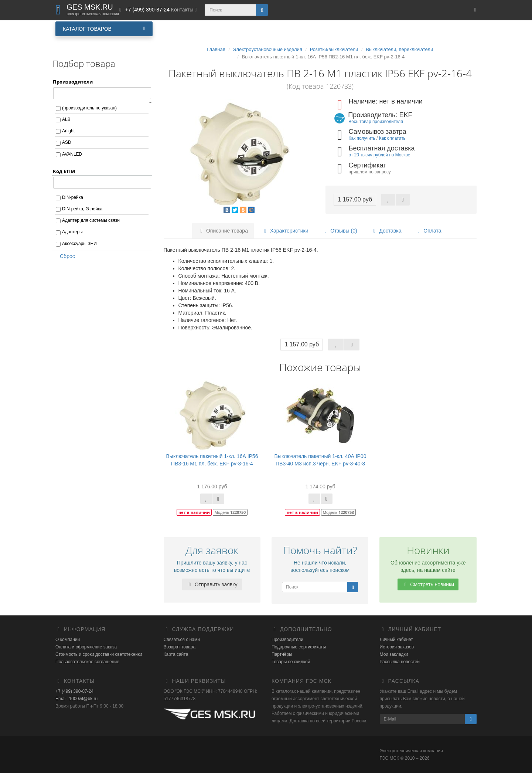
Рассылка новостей (400, 662)
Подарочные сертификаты (299, 647)
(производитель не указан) (89, 108)
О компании (68, 640)
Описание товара (223, 231)
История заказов (397, 647)
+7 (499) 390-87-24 (74, 691)
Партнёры (282, 654)
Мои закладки (394, 654)
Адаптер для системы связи (91, 220)
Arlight (68, 131)
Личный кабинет (396, 640)
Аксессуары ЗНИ (79, 244)
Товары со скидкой (291, 662)
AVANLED (72, 154)
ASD (67, 142)
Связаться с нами (182, 640)
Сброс (65, 256)
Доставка (386, 231)
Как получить (362, 138)
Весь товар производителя (376, 122)
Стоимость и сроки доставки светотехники (99, 654)
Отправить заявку (212, 584)
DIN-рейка (73, 197)
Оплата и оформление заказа (86, 647)
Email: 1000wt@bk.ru (76, 699)
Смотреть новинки (428, 584)
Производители (287, 640)
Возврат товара (180, 647)
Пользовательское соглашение (87, 662)
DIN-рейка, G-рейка (82, 209)
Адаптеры (72, 232)
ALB (66, 119)
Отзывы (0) (340, 231)
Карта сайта (176, 654)
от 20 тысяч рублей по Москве (380, 155)
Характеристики (285, 231)
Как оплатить (392, 138)
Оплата (428, 231)
